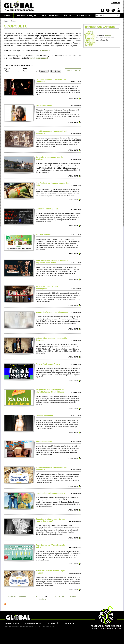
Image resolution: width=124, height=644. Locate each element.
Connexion (115, 2)
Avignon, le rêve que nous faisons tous (52, 312)
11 (50, 597)
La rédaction (33, 624)
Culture (14, 21)
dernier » (42, 599)
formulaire (108, 36)
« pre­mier (12, 597)
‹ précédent (22, 597)
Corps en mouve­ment (44, 416)
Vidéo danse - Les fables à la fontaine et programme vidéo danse (52, 262)
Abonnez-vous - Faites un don (106, 626)
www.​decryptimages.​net (39, 58)
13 (59, 597)
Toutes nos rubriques (26, 16)
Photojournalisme (50, 16)
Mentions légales (49, 626)
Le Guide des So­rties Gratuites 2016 (50, 493)
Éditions (68, 16)
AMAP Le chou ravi (43, 235)
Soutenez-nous (83, 16)
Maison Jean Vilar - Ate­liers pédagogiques (47, 287)
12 (55, 597)
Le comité (52, 624)
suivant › (73, 597)
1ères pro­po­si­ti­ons (73, 70)
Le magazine (12, 624)
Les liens (69, 624)
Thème (24, 69)
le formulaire (45, 50)
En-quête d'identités (44, 442)
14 (63, 597)
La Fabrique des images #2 (47, 209)
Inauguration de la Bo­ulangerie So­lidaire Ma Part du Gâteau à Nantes (50, 391)
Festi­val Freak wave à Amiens (48, 364)
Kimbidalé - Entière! (44, 105)
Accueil (7, 21)
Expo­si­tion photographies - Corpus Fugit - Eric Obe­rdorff (50, 520)
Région (7, 69)
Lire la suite (73, 98)
